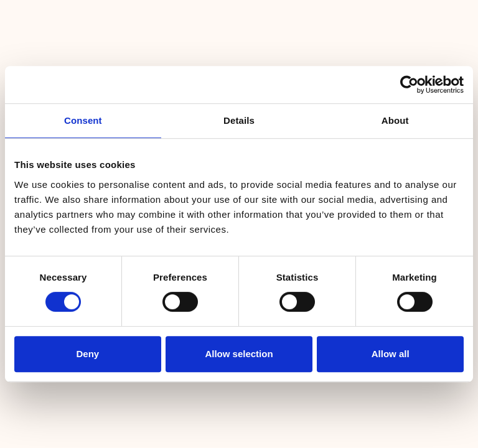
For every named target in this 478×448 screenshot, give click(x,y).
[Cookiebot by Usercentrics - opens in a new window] (409, 85)
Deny (87, 354)
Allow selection (239, 354)
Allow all (391, 354)
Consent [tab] (83, 120)
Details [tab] (239, 120)
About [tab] (395, 120)
